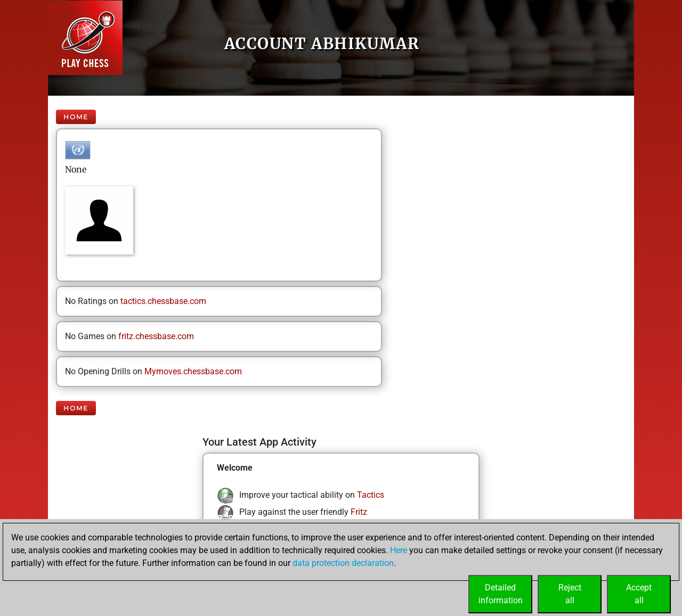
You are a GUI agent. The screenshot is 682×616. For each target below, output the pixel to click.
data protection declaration (343, 563)
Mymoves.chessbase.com (193, 371)
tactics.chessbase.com (163, 301)
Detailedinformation (501, 594)
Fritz (359, 512)
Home (76, 117)
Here (399, 550)
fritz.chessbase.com (156, 336)
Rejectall (570, 594)
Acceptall (639, 594)
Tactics (371, 495)
